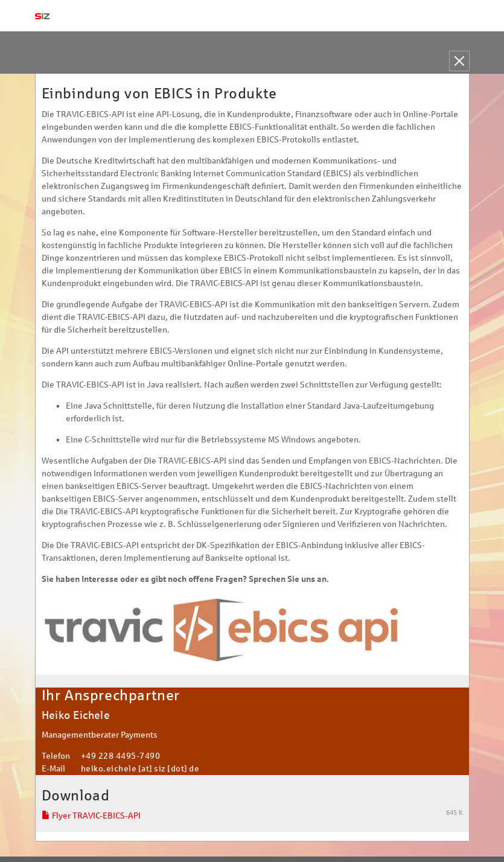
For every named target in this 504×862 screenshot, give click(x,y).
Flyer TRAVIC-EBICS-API (91, 816)
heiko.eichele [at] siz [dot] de (140, 769)
